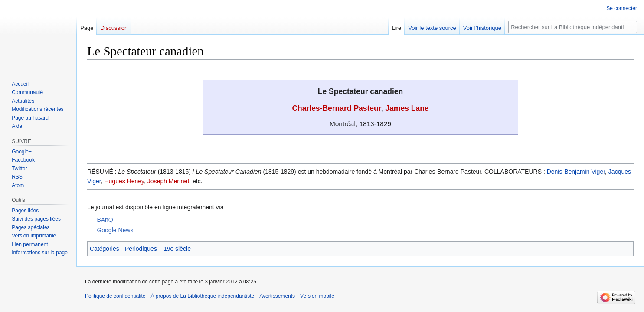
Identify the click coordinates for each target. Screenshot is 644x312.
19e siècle (177, 249)
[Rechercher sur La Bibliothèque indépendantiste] (573, 27)
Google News (115, 230)
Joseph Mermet (168, 181)
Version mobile (317, 296)
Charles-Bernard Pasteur (336, 108)
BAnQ (105, 220)
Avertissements (277, 296)
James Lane (407, 108)
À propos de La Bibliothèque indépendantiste (202, 296)
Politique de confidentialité (115, 296)
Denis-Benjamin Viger (576, 172)
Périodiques (141, 249)
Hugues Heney (124, 181)
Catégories (105, 249)
